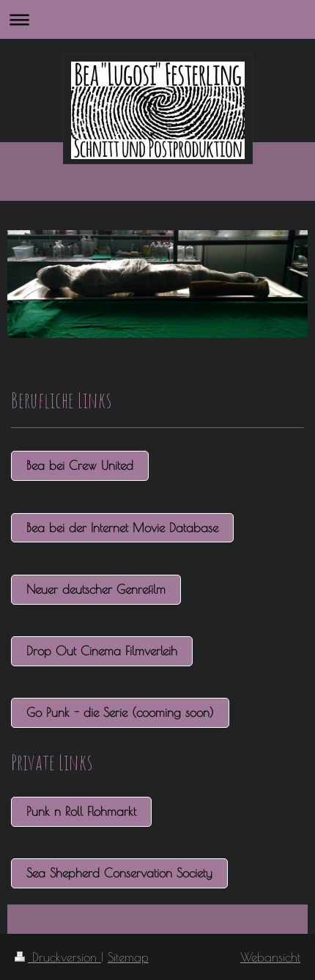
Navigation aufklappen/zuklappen (157, 19)
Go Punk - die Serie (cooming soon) (120, 712)
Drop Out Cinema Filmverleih (102, 651)
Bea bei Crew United (80, 465)
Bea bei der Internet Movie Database (122, 527)
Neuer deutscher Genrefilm (96, 589)
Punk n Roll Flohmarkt (81, 811)
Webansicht (270, 957)
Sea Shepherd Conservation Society (119, 873)
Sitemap (128, 957)
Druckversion (58, 957)
